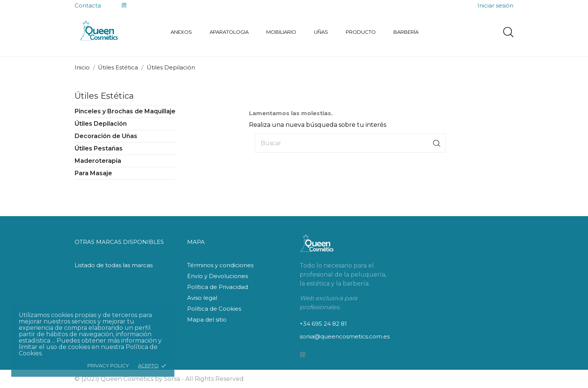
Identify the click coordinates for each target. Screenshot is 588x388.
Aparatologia (229, 32)
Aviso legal (202, 298)
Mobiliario (281, 32)
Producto (361, 32)
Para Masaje (93, 173)
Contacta (88, 5)
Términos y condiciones (220, 265)
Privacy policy (108, 365)
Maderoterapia (98, 161)
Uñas (321, 32)
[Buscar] (350, 143)
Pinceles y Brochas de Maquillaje (125, 111)
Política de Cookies (214, 309)
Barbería (406, 32)
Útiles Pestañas (99, 148)
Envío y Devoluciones (217, 276)
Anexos (181, 32)
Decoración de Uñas (106, 136)
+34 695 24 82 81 (323, 324)
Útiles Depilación (101, 124)
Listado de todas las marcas (114, 265)
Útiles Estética (104, 96)
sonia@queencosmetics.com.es (345, 336)
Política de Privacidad (217, 287)
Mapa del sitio (207, 320)
